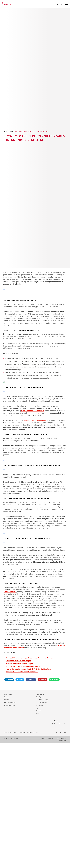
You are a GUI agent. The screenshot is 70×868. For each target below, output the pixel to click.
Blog (11, 131)
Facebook (31, 680)
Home (6, 131)
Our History (40, 705)
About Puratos (41, 694)
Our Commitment (42, 702)
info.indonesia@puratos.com (30, 732)
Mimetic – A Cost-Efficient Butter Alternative (23, 666)
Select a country (60, 721)
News (38, 708)
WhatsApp (54, 680)
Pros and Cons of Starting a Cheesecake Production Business (30, 658)
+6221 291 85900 (10, 732)
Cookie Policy (61, 738)
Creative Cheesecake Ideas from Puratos (22, 672)
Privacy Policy (61, 741)
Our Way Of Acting (42, 700)
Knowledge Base (10, 705)
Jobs (38, 714)
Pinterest (43, 680)
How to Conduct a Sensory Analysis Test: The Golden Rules (29, 669)
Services (7, 700)
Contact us (40, 711)
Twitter (20, 680)
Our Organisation (42, 697)
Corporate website (59, 724)
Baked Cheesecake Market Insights (20, 663)
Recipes (7, 697)
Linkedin (9, 680)
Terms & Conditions (47, 738)
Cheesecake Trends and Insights (19, 661)
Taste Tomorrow (10, 592)
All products (8, 694)
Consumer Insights (10, 702)
